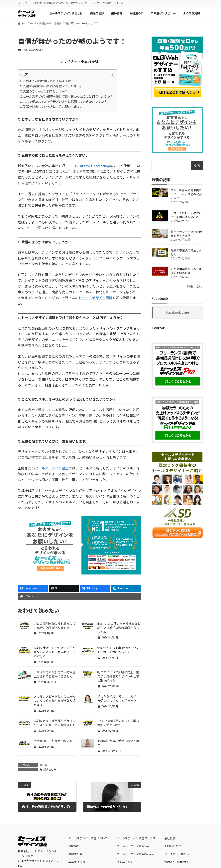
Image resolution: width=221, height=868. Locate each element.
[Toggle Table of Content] (108, 75)
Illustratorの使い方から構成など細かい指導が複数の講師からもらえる (119, 628)
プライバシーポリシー (178, 854)
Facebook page (178, 312)
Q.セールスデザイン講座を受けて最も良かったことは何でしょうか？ (66, 96)
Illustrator (83, 166)
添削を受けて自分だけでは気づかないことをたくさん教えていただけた (55, 652)
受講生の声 (50, 770)
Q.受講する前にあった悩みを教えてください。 (51, 86)
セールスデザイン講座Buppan (135, 854)
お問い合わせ (173, 846)
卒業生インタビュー (81, 862)
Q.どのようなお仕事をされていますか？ (47, 81)
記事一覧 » (195, 287)
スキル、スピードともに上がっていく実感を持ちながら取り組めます (55, 701)
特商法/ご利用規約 (176, 862)
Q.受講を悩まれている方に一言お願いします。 (51, 107)
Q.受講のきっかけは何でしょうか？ (44, 91)
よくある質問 (125, 862)
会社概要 (170, 838)
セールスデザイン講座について (88, 838)
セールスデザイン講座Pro (133, 846)
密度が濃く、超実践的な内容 (53, 741)
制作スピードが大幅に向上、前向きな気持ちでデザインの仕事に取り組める (118, 676)
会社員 (43, 765)
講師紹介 (74, 846)
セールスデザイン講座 (95, 298)
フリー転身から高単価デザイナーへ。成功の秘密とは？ (186, 194)
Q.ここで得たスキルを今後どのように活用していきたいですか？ (63, 102)
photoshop (102, 166)
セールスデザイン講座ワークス (136, 838)
